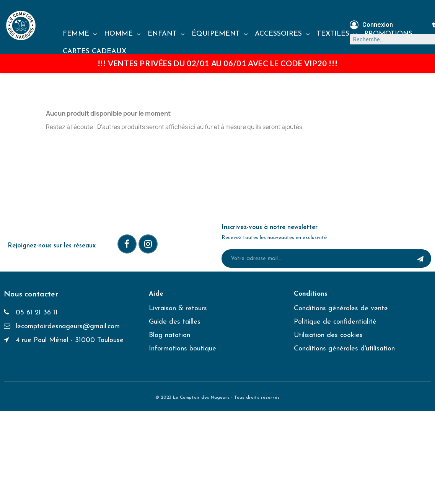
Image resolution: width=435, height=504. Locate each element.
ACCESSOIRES (282, 34)
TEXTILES (337, 34)
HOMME (122, 34)
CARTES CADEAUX (94, 52)
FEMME (80, 34)
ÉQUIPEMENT (220, 34)
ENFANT (166, 34)
